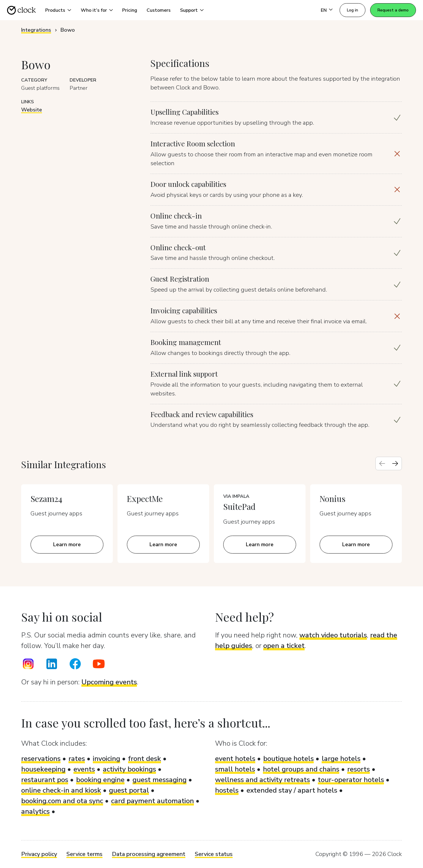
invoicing (106, 759)
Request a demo (393, 10)
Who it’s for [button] (94, 10)
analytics (35, 811)
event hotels (235, 759)
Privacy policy (39, 854)
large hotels (341, 759)
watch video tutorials (333, 635)
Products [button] (55, 10)
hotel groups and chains (301, 769)
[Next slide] (395, 463)
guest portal (129, 790)
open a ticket (284, 646)
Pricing (130, 10)
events (84, 769)
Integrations (36, 30)
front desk (145, 759)
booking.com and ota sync (62, 801)
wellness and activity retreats (262, 780)
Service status (214, 854)
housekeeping (43, 769)
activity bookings (129, 769)
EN (324, 10)
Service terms (84, 854)
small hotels (235, 769)
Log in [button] (352, 10)
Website (32, 110)
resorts (359, 769)
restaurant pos (45, 780)
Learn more (67, 544)
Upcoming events (109, 682)
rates (77, 759)
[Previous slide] (382, 463)
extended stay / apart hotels (292, 790)
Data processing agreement (149, 854)
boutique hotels (288, 759)
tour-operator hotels (351, 780)
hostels (227, 790)
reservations (41, 759)
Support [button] (189, 10)
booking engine (100, 780)
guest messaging (160, 780)
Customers (159, 10)
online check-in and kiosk (61, 790)
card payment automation (152, 801)
